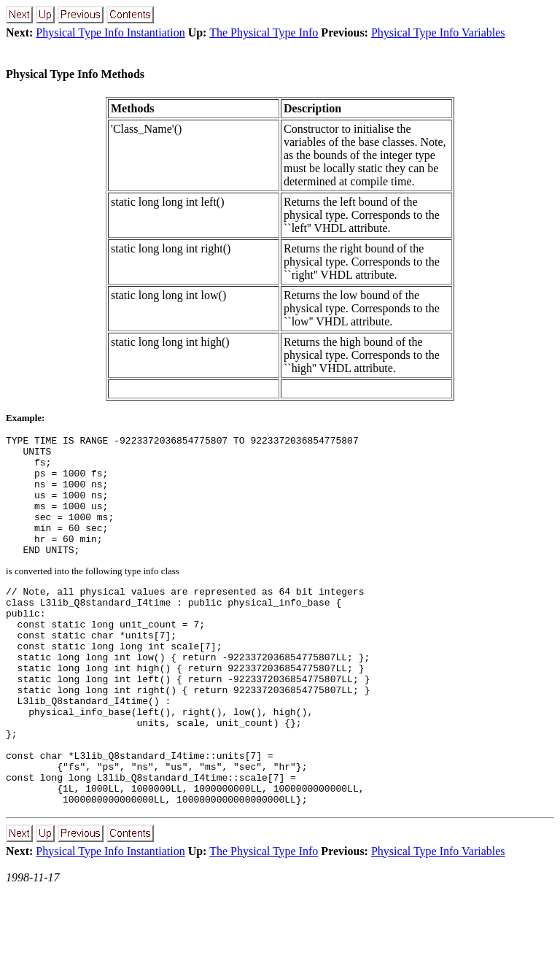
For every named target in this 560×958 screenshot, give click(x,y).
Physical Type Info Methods (75, 74)
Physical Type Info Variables (438, 32)
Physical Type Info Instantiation (110, 32)
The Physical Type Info (264, 32)
